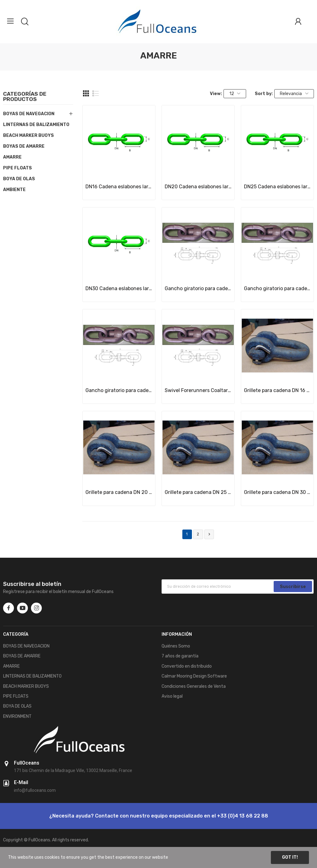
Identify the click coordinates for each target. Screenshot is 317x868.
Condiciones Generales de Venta (194, 686)
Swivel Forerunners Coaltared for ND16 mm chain (198, 390)
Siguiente (209, 534)
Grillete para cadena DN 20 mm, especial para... (119, 492)
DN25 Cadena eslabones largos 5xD (277, 187)
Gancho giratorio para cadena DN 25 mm (119, 390)
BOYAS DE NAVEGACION (29, 114)
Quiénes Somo (176, 646)
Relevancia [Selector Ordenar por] (294, 94)
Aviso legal (172, 696)
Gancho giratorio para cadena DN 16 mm (198, 288)
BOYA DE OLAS (19, 179)
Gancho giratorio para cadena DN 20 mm (277, 288)
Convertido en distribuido (187, 666)
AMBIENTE (14, 190)
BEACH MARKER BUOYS (28, 135)
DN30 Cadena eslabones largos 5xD (119, 288)
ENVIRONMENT (17, 716)
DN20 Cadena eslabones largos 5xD (198, 187)
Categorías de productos (25, 97)
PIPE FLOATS (17, 168)
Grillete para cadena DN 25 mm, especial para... (198, 492)
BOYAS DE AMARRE (24, 146)
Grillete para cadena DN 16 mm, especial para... (277, 390)
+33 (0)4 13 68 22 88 (243, 816)
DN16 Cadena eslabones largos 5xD (119, 187)
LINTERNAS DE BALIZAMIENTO (36, 125)
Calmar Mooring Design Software (194, 676)
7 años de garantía (180, 656)
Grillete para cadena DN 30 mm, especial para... (277, 492)
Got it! (290, 857)
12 (235, 94)
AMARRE (12, 157)
